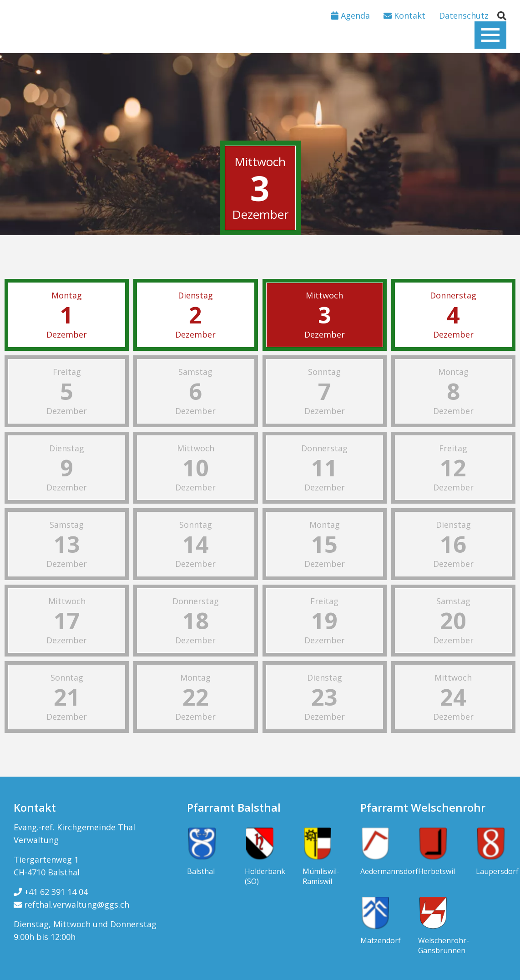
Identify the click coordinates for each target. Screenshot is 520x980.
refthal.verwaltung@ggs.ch (71, 904)
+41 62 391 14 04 (51, 892)
